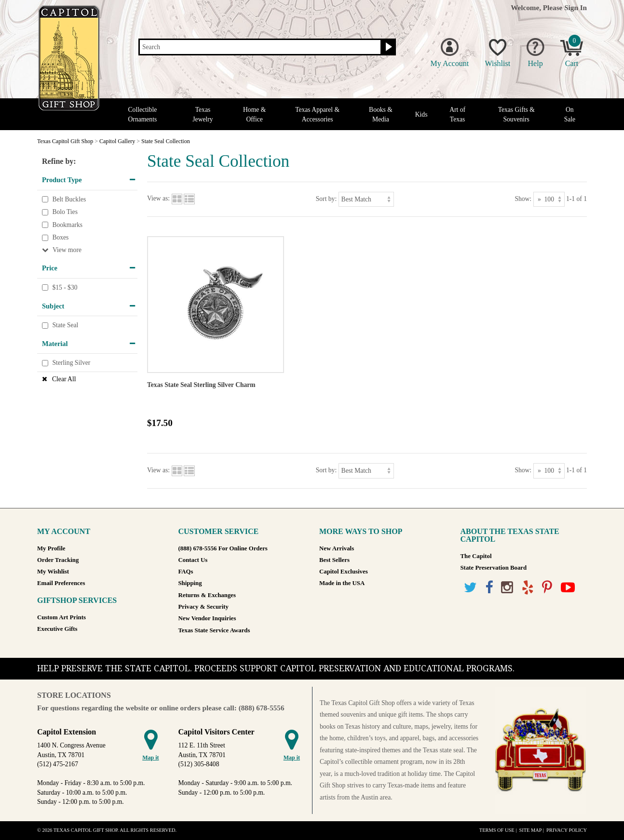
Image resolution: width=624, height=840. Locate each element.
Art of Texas (457, 114)
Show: (523, 199)
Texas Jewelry (203, 114)
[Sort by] (366, 199)
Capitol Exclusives (344, 572)
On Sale (570, 114)
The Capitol (476, 556)
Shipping (190, 583)
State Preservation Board (494, 568)
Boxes (60, 238)
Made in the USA (342, 583)
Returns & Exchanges (207, 595)
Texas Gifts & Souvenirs (516, 114)
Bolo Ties (65, 212)
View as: (158, 199)
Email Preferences (61, 583)
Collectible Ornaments (143, 114)
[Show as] (549, 199)
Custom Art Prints (61, 617)
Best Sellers (334, 560)
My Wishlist (53, 572)
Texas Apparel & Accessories (317, 114)
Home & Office (254, 114)
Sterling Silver (71, 363)
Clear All (64, 379)
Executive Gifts (57, 629)
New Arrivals (337, 548)
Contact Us (193, 560)
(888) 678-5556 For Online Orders (223, 548)
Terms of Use (497, 830)
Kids (421, 114)
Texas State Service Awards (214, 630)
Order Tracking (58, 560)
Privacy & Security (203, 607)
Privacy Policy (567, 830)
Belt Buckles (69, 199)
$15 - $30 (65, 287)
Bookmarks (67, 225)
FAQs (186, 572)
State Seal (65, 325)
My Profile (51, 548)
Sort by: (326, 199)
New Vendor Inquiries (207, 618)
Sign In (576, 7)
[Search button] (387, 47)
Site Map (530, 830)
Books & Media (381, 114)
